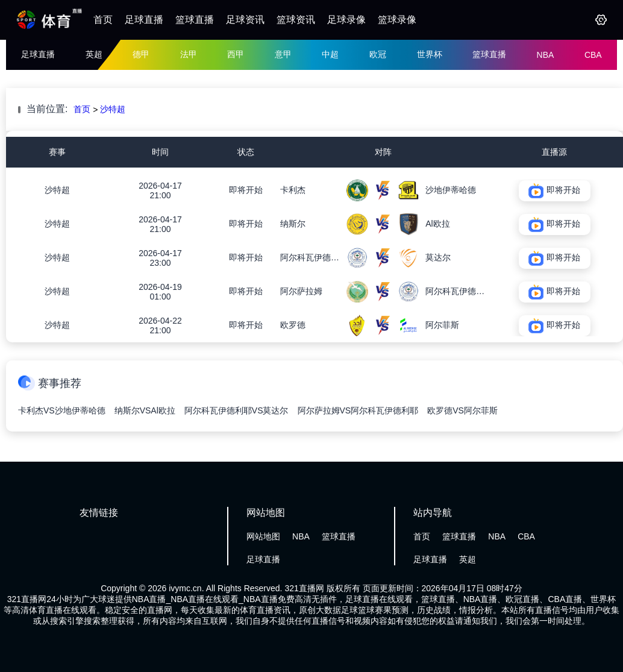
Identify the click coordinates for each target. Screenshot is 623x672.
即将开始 (246, 190)
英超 (94, 54)
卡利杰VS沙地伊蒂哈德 (62, 410)
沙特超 (113, 109)
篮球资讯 (296, 20)
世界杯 (430, 54)
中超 (330, 54)
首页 (103, 20)
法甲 (189, 54)
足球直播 (144, 20)
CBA (593, 55)
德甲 (141, 54)
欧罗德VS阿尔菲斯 (462, 410)
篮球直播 (195, 20)
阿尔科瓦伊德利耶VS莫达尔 (236, 410)
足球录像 (346, 20)
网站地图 (263, 536)
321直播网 (304, 588)
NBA (546, 55)
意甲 (283, 54)
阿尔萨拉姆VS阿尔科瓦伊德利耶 (358, 410)
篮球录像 (397, 20)
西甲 (236, 54)
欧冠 (378, 54)
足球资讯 (245, 20)
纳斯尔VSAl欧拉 (145, 410)
